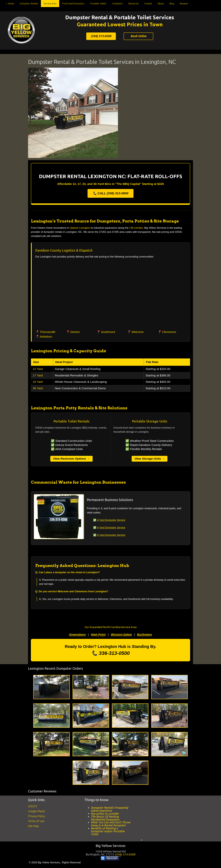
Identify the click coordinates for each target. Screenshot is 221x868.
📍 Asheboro (44, 337)
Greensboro (77, 634)
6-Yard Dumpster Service (111, 528)
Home (10, 4)
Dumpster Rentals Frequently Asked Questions (110, 809)
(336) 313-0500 (101, 36)
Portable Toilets (98, 4)
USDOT (33, 806)
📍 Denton (73, 332)
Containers (117, 4)
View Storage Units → (150, 459)
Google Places (37, 811)
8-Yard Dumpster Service (111, 535)
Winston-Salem (121, 634)
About (161, 4)
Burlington (145, 634)
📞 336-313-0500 (111, 653)
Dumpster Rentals (29, 4)
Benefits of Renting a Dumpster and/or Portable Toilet (108, 831)
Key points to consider (105, 814)
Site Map (33, 826)
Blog (172, 4)
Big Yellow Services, (49, 862)
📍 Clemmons (167, 332)
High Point (98, 634)
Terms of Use (36, 821)
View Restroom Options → (71, 459)
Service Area (50, 4)
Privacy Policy (36, 816)
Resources (134, 4)
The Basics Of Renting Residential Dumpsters (105, 818)
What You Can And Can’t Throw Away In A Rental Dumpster (111, 824)
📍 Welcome (135, 332)
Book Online (138, 36)
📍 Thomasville (45, 332)
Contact (148, 4)
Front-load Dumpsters (73, 4)
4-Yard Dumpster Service (111, 520)
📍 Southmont (106, 332)
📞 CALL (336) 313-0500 (111, 193)
